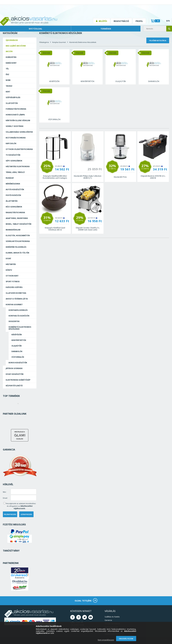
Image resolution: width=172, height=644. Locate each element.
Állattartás (12, 201)
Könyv (9, 270)
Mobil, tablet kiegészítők (19, 224)
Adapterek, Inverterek (17, 218)
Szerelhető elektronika (18, 241)
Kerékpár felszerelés (16, 247)
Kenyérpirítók (19, 340)
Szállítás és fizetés (112, 617)
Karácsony (11, 63)
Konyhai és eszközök (19, 316)
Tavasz (9, 86)
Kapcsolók (11, 143)
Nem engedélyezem (106, 640)
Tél (7, 69)
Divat (8, 259)
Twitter (85, 617)
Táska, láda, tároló (15, 172)
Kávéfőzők (17, 335)
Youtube (91, 617)
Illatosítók (12, 103)
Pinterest (79, 617)
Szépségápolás (13, 97)
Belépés (103, 21)
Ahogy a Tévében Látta (17, 299)
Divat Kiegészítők (15, 374)
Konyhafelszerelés (18, 310)
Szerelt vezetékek (15, 126)
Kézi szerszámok (14, 207)
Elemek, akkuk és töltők (17, 253)
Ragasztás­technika (15, 212)
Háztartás (11, 264)
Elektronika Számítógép (18, 380)
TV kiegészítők (13, 155)
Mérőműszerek (13, 184)
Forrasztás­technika (16, 109)
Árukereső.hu (20, 578)
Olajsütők (17, 346)
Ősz (7, 74)
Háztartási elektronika (18, 166)
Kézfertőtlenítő (14, 386)
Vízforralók (18, 357)
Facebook (73, 617)
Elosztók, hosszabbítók (18, 235)
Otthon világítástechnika (19, 149)
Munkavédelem (13, 230)
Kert (8, 92)
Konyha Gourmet (14, 305)
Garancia (108, 620)
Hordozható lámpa (15, 115)
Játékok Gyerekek (14, 368)
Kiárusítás (11, 57)
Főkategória (44, 42)
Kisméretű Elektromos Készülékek (20, 328)
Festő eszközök (13, 195)
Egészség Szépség (14, 287)
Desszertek (14, 321)
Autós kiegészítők (15, 189)
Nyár (8, 80)
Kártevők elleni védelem (18, 120)
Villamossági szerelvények (19, 132)
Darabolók (17, 351)
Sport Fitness (13, 282)
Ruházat (10, 178)
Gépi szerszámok (14, 161)
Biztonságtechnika (16, 138)
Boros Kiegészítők (18, 363)
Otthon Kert (12, 276)
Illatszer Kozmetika (16, 293)
